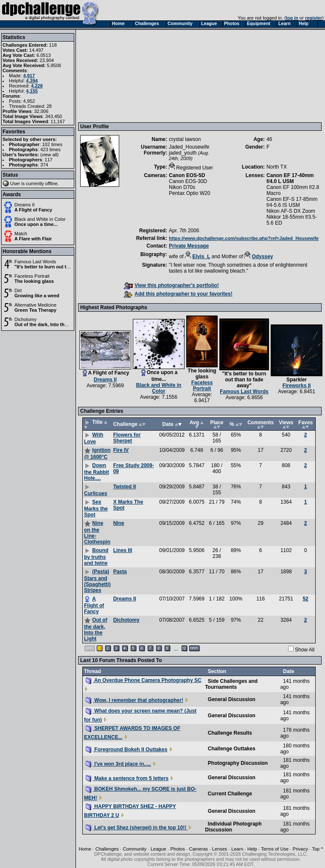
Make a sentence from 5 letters (127, 778)
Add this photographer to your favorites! (178, 294)
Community (135, 849)
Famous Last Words (35, 262)
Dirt (18, 290)
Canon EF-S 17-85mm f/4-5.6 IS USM (292, 202)
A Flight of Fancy (33, 210)
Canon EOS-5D (187, 175)
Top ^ (317, 849)
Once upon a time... (36, 224)
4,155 (32, 91)
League (158, 849)
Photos (177, 849)
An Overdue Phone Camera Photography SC (144, 680)
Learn (237, 849)
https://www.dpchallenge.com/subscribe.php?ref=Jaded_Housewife (244, 238)
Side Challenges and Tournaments (231, 684)
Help (252, 849)
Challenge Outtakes (232, 749)
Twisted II (125, 487)
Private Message (189, 246)
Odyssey (262, 256)
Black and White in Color (40, 219)
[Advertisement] (123, 76)
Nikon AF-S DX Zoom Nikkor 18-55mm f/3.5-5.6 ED (292, 217)
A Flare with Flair (33, 239)
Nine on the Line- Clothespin (97, 533)
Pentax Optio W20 (189, 193)
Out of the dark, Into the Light (47, 324)
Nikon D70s (182, 187)
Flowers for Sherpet (127, 438)
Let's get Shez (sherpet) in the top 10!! (137, 828)
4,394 (32, 81)
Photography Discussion (238, 763)
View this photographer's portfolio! (171, 285)
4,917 (29, 76)
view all (50, 155)
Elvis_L (201, 256)
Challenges (107, 849)
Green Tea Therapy (35, 310)
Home (85, 849)
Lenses (220, 849)
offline (52, 183)
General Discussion (232, 699)
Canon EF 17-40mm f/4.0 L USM (290, 178)
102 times (52, 144)
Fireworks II (297, 386)
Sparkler (297, 380)
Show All (305, 650)
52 (305, 599)
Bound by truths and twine (96, 557)
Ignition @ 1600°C (97, 454)
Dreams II (25, 205)
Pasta (120, 572)
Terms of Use (275, 849)
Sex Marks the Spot (96, 508)
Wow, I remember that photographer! (134, 700)
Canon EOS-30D (188, 181)
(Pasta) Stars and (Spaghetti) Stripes (97, 581)
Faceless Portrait (32, 276)
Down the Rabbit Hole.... (97, 472)
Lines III (123, 550)
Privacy (300, 849)
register (314, 18)
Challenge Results (230, 733)
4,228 (37, 86)
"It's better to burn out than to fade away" (60, 267)
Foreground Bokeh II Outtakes (126, 750)
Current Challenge (230, 794)
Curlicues (96, 493)
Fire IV (121, 450)
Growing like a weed (37, 296)
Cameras (198, 849)
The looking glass (34, 281)
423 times (50, 149)
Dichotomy (25, 319)
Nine (119, 523)
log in (292, 18)
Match (21, 234)
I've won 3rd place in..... (118, 764)
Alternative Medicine (35, 305)
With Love (94, 438)
